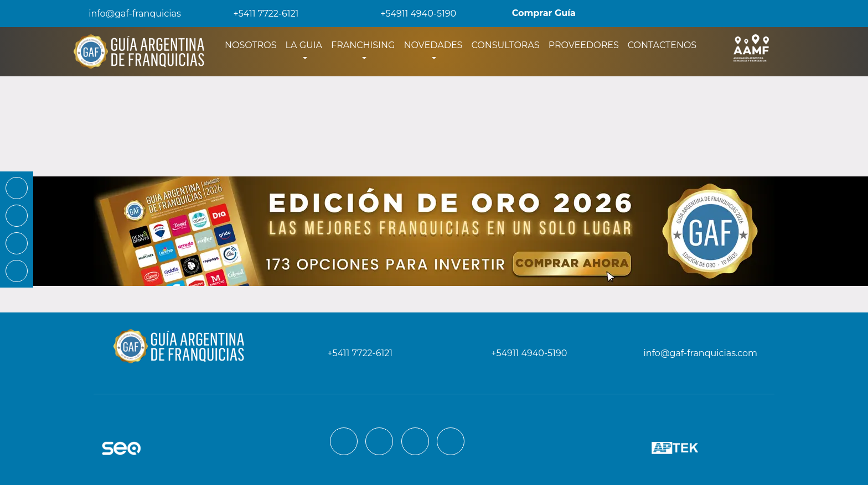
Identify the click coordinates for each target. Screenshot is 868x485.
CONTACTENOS (662, 45)
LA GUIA (304, 45)
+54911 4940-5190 (410, 14)
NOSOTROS (253, 44)
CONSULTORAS (505, 45)
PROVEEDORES (584, 45)
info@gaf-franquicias (126, 14)
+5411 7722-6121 (259, 14)
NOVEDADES (433, 45)
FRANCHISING (363, 45)
